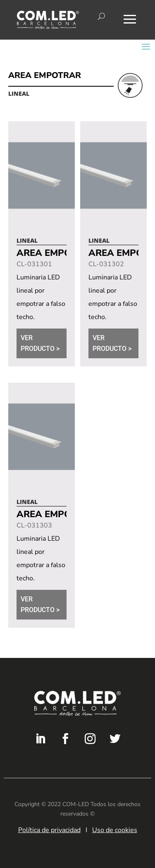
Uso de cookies (115, 830)
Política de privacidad (49, 830)
